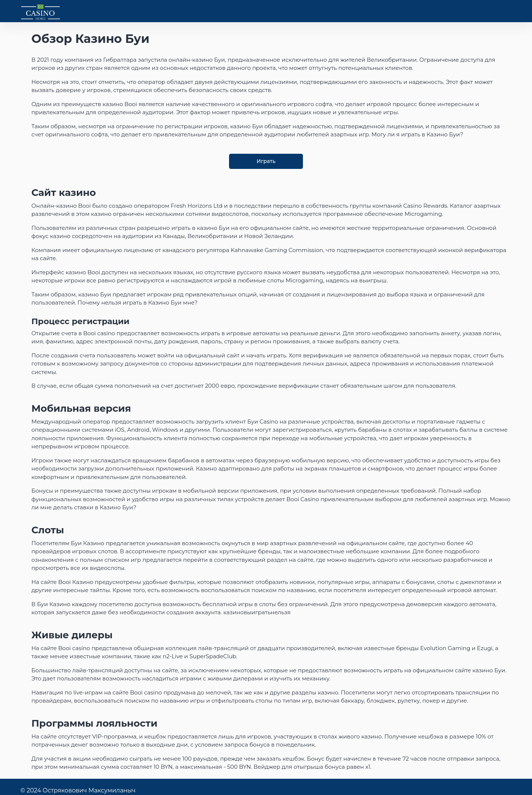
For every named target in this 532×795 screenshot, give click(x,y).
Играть (266, 161)
